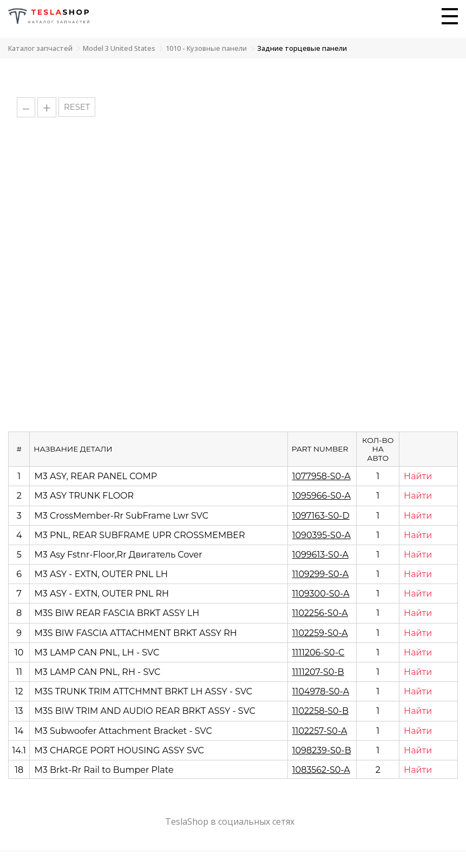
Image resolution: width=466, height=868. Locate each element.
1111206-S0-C (319, 652)
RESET (77, 107)
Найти (418, 476)
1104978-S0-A (321, 691)
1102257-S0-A (320, 731)
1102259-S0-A (320, 633)
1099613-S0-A (320, 555)
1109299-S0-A (320, 574)
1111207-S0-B (318, 672)
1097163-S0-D (321, 516)
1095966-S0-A (321, 496)
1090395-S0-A (321, 535)
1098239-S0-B (322, 750)
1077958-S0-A (321, 476)
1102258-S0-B (320, 711)
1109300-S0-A (321, 594)
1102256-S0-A (320, 613)
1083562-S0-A (321, 770)
